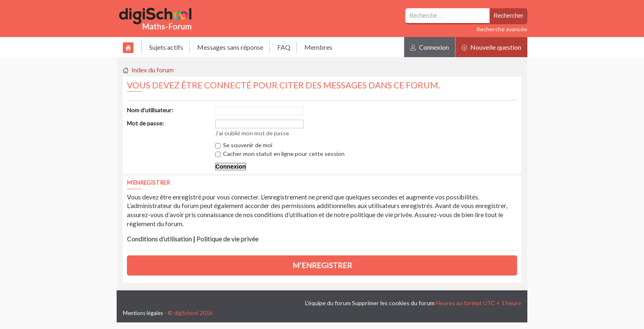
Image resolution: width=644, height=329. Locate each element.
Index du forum (153, 70)
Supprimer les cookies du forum (393, 303)
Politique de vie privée (227, 239)
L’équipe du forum (328, 303)
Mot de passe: (145, 123)
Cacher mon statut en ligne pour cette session (280, 154)
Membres (318, 47)
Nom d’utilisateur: (150, 110)
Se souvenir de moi (244, 145)
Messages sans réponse (230, 47)
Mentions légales (143, 313)
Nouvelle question (491, 47)
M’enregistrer (322, 265)
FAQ (284, 47)
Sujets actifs (166, 47)
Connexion (430, 47)
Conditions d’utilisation (159, 239)
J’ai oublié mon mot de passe (252, 133)
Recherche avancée (502, 29)
